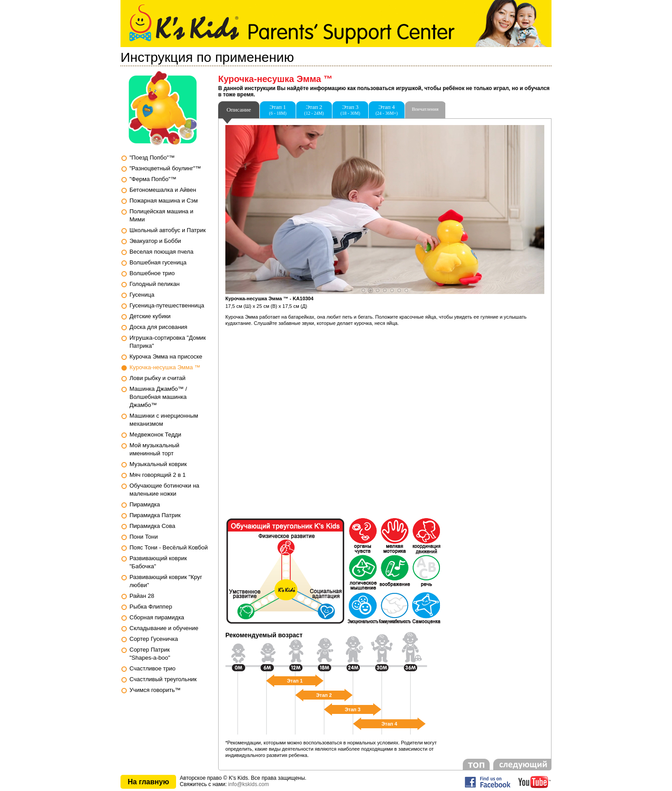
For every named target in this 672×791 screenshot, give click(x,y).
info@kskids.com (248, 784)
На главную (148, 782)
